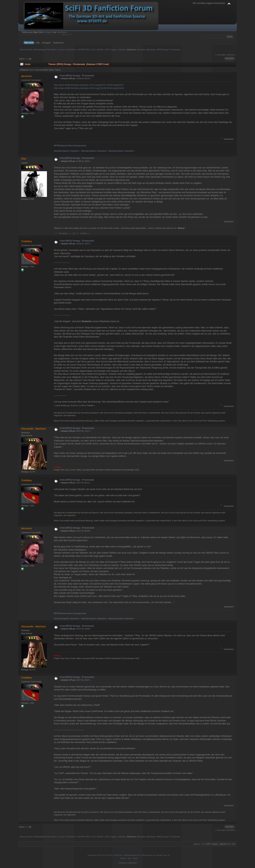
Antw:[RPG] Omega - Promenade (77, 76)
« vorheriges (220, 55)
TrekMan (26, 241)
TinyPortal (122, 863)
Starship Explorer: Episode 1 (67, 151)
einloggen (48, 32)
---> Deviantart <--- (63, 233)
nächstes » (231, 55)
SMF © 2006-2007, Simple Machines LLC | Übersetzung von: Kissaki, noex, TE (139, 855)
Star (24, 159)
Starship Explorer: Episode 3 (121, 151)
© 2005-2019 (132, 863)
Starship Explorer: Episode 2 (94, 151)
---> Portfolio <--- (83, 233)
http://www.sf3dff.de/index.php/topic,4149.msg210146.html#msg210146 (89, 88)
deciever (26, 76)
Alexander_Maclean (145, 50)
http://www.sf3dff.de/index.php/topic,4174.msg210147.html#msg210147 (89, 85)
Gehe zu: (197, 844)
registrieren (62, 32)
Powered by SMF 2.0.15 (97, 855)
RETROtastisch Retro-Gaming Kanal (70, 146)
